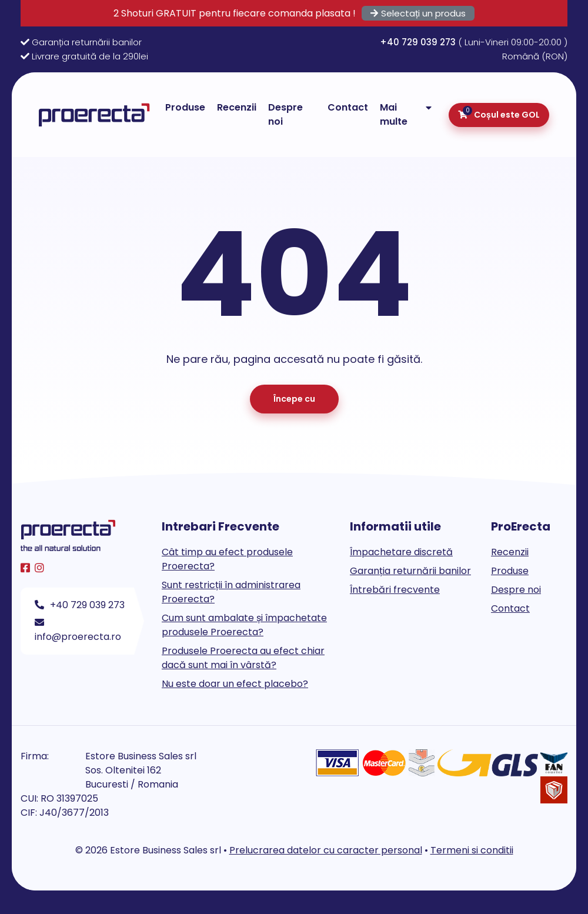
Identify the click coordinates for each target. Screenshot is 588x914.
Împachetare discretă (401, 552)
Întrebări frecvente (395, 590)
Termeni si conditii (472, 850)
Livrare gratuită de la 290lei (90, 56)
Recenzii (237, 107)
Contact (348, 107)
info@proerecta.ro (78, 631)
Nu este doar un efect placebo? (235, 684)
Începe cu (294, 399)
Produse (185, 107)
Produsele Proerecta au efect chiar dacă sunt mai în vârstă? (243, 658)
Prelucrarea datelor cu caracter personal (326, 850)
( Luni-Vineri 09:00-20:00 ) (474, 42)
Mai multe (394, 114)
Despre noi (285, 114)
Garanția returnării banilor (87, 42)
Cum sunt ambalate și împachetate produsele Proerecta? (244, 625)
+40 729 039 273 (80, 605)
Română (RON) (535, 56)
